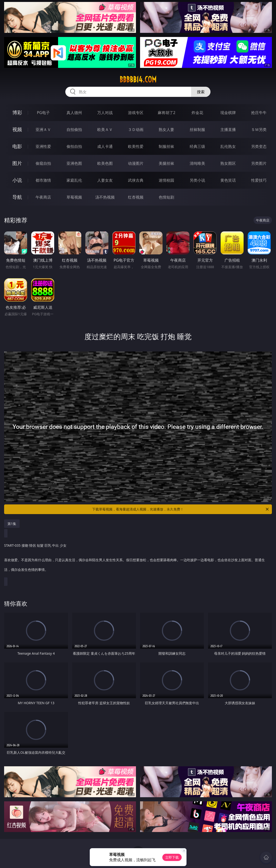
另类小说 (197, 180)
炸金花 (197, 113)
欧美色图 (105, 163)
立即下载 (172, 857)
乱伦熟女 (228, 146)
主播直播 (228, 129)
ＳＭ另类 (259, 129)
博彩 (17, 112)
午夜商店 (43, 197)
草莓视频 (74, 197)
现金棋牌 (228, 113)
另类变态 (259, 146)
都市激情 (43, 180)
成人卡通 (105, 146)
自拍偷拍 (74, 129)
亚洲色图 (74, 163)
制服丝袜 (166, 146)
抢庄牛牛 (259, 113)
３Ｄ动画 (136, 129)
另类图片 (259, 163)
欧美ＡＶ (105, 129)
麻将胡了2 (167, 113)
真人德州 (74, 113)
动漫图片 (136, 163)
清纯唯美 (197, 163)
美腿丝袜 (166, 163)
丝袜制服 (197, 129)
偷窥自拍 (43, 163)
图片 (17, 163)
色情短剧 (166, 197)
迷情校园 (166, 180)
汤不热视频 (105, 197)
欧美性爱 (136, 146)
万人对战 (105, 113)
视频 (17, 129)
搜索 (201, 92)
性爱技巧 (259, 180)
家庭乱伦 (74, 180)
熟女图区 (228, 163)
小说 (17, 180)
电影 (17, 146)
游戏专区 (136, 113)
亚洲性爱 (43, 146)
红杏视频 (136, 197)
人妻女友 (105, 180)
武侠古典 (136, 180)
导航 (17, 197)
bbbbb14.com (138, 79)
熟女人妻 (166, 129)
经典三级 (197, 146)
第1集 (12, 524)
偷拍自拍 (74, 146)
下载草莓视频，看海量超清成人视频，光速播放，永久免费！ (181, 509)
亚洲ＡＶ (43, 129)
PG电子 (43, 113)
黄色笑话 (228, 180)
